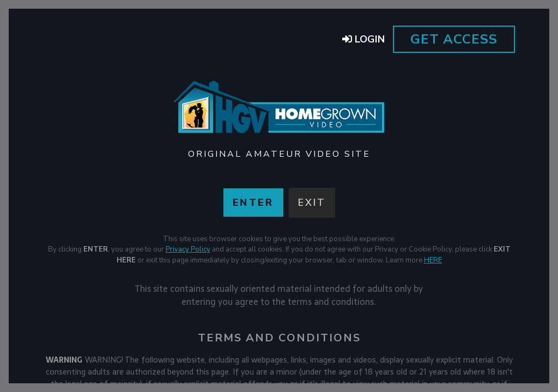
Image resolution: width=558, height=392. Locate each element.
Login (363, 39)
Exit (312, 203)
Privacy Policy (188, 249)
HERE (433, 260)
